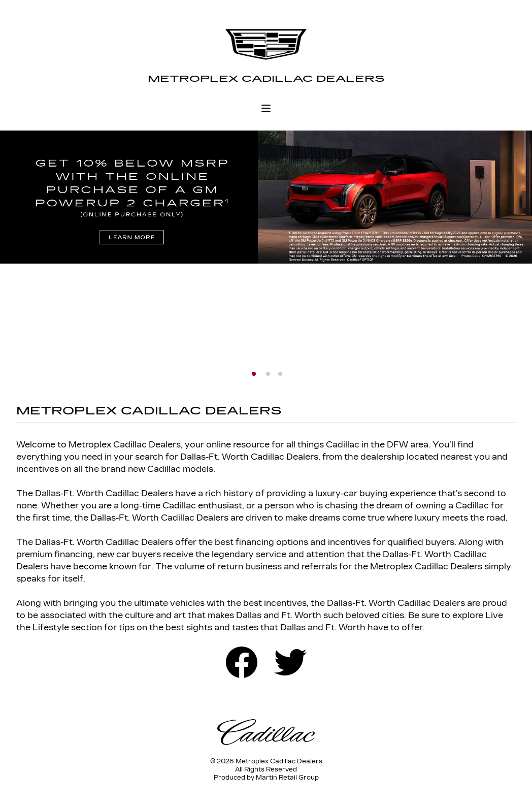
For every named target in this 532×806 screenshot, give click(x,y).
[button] (254, 374)
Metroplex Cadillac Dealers (266, 79)
